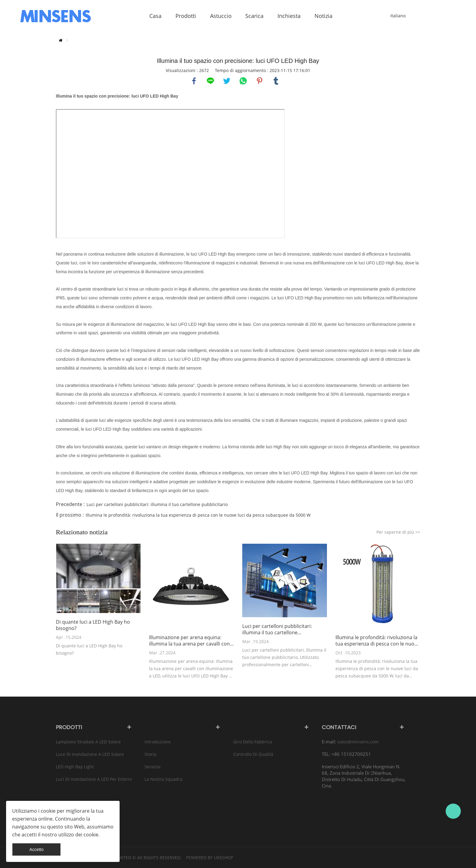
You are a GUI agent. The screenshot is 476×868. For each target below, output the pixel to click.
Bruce (453, 811)
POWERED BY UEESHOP (210, 858)
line (210, 81)
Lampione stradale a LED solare (88, 742)
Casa (61, 40)
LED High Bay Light (75, 767)
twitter (227, 81)
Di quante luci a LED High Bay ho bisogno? (93, 625)
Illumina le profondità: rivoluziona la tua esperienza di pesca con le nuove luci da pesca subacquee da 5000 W (198, 515)
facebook (194, 81)
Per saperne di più (398, 532)
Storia (150, 754)
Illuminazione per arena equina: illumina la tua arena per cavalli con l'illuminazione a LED (189, 641)
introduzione (158, 742)
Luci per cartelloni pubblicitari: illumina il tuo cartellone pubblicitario (157, 504)
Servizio (152, 767)
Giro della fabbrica (253, 742)
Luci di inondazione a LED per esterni (94, 779)
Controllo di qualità (253, 754)
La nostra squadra (163, 779)
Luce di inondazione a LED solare (90, 754)
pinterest (260, 81)
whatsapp (243, 81)
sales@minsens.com (358, 742)
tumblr (276, 81)
